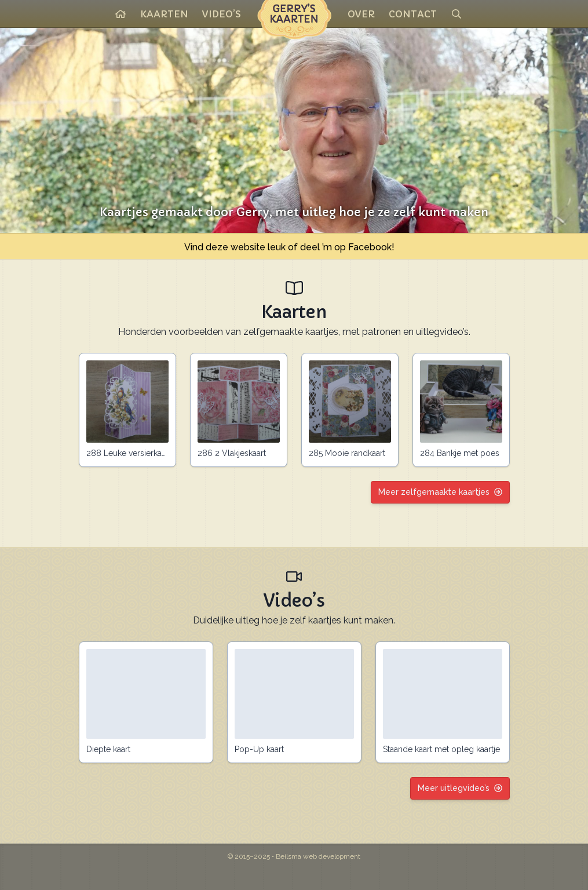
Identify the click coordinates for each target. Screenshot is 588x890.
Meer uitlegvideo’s (460, 788)
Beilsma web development (318, 856)
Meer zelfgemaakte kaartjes (440, 492)
